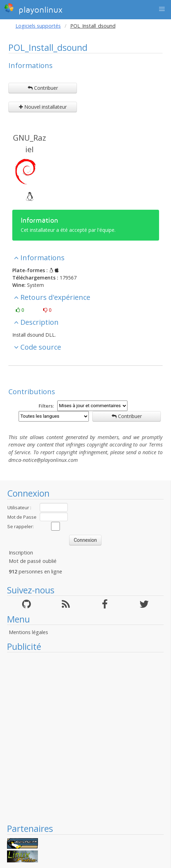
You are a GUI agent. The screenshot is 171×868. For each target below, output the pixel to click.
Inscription (21, 553)
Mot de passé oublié (33, 561)
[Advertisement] (82, 738)
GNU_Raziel (29, 143)
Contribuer (43, 88)
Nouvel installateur (43, 107)
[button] (162, 9)
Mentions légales (28, 632)
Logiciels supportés (38, 26)
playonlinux (33, 9)
